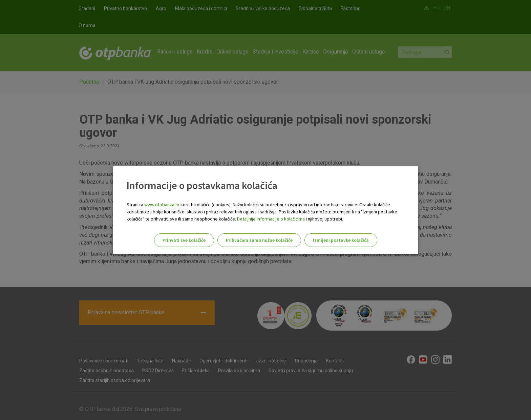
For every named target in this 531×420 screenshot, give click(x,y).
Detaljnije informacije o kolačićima (271, 219)
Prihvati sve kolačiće (184, 240)
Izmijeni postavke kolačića (341, 240)
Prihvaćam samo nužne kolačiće (259, 240)
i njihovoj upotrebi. (324, 219)
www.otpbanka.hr (162, 205)
